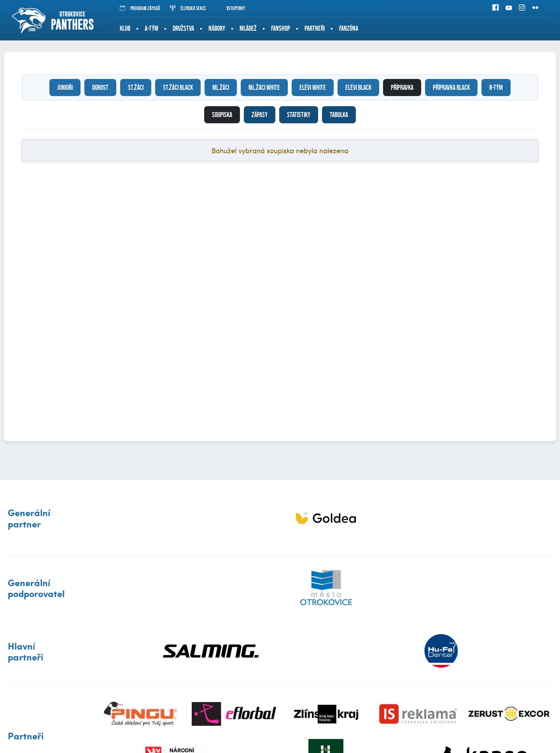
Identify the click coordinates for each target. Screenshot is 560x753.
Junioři (65, 88)
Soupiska (222, 115)
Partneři (315, 28)
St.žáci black (178, 88)
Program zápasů (140, 8)
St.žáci (136, 88)
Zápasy (260, 115)
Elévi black (358, 88)
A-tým (151, 28)
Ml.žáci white (264, 88)
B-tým (496, 88)
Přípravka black (451, 88)
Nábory (217, 28)
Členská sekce (188, 8)
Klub (125, 28)
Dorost (100, 88)
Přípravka (402, 88)
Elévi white (313, 88)
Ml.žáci (221, 88)
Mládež (248, 28)
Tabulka (339, 115)
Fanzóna (349, 28)
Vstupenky (231, 8)
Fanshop (281, 28)
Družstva (183, 28)
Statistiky (299, 115)
